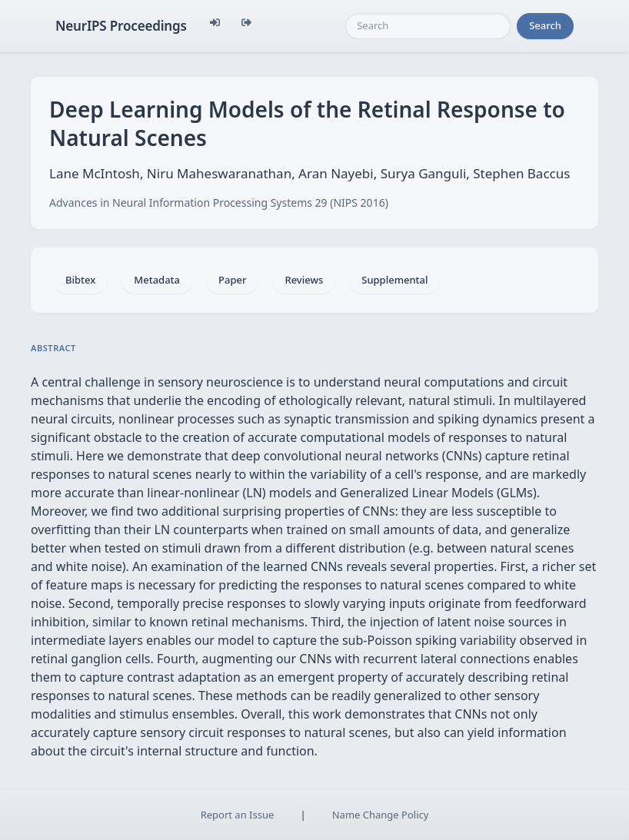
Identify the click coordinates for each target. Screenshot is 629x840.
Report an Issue (238, 815)
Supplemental (394, 280)
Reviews (304, 280)
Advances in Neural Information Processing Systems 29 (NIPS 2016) (219, 203)
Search (545, 25)
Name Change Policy (381, 815)
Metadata (157, 280)
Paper (232, 280)
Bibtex (80, 280)
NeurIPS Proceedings (121, 26)
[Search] (428, 26)
